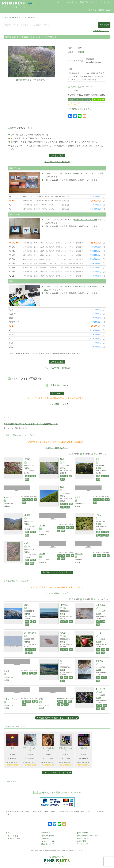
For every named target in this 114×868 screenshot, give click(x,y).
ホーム (60, 2)
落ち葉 (63, 633)
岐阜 (68, 507)
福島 (98, 479)
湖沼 (30, 653)
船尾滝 (27, 515)
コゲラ (6, 671)
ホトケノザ (100, 689)
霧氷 (26, 605)
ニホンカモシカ (10, 699)
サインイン (108, 2)
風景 (71, 100)
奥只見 (78, 497)
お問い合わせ (82, 833)
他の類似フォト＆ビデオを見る (57, 572)
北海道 (28, 649)
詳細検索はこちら (102, 31)
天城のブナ (8, 497)
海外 (30, 762)
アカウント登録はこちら (100, 10)
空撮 (99, 499)
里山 (103, 709)
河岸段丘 (64, 605)
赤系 (34, 476)
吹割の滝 (99, 661)
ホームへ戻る (10, 781)
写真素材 (13, 17)
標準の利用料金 (48, 836)
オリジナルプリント (24, 17)
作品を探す (84, 2)
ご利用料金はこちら (58, 385)
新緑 (62, 459)
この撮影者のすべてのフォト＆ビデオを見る (57, 718)
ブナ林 (42, 525)
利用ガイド (46, 833)
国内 (7, 762)
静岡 (24, 503)
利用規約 (45, 838)
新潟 (95, 503)
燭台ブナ (79, 554)
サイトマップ (96, 2)
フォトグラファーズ (14, 838)
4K (23, 499)
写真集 (11, 762)
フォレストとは (71, 2)
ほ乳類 (28, 701)
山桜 (26, 543)
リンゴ (98, 633)
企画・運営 (81, 841)
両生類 (102, 622)
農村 (98, 653)
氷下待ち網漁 (30, 633)
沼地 (41, 699)
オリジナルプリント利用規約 (57, 162)
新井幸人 (7, 506)
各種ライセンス (83, 838)
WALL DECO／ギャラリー (86, 220)
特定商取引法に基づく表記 (88, 836)
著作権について (22, 80)
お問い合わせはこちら (82, 109)
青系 (71, 504)
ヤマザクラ (99, 100)
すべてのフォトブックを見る (57, 773)
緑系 (107, 476)
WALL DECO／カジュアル (86, 173)
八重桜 (27, 459)
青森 (68, 556)
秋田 (72, 527)
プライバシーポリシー (50, 841)
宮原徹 (81, 52)
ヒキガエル (100, 605)
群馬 (80, 48)
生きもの (35, 762)
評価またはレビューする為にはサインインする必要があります (31, 424)
